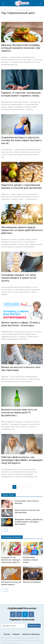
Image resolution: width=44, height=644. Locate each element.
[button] (41, 3)
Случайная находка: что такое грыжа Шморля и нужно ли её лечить (19, 278)
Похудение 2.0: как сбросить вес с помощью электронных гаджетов (11, 560)
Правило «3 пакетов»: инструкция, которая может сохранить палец (21, 94)
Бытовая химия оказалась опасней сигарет (30, 560)
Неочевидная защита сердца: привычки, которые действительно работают (22, 230)
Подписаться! (34, 626)
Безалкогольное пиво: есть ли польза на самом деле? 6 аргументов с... (19, 412)
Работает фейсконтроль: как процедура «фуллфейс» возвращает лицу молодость (22, 460)
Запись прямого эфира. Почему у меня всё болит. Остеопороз (21, 324)
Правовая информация (31, 634)
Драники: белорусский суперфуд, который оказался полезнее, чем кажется (21, 48)
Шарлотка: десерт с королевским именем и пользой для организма (21, 186)
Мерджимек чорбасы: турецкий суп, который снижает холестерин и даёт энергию (29, 522)
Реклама (7, 634)
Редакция (16, 634)
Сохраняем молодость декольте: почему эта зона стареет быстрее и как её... (22, 140)
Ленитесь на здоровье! (32, 582)
